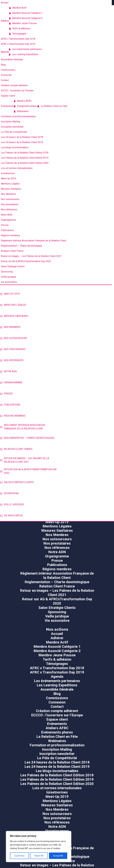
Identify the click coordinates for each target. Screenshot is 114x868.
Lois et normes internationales (57, 788)
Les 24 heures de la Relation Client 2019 (57, 767)
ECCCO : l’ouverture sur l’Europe (57, 715)
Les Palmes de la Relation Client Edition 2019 (57, 779)
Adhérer (57, 638)
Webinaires (21, 111)
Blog (57, 694)
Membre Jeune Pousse (23, 23)
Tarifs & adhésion (20, 28)
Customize (20, 856)
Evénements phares (26, 106)
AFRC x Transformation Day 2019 (57, 672)
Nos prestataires (13, 349)
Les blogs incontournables (57, 771)
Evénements (57, 724)
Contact (57, 707)
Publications (10, 405)
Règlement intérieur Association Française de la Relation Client (22, 427)
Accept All (58, 856)
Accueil (57, 634)
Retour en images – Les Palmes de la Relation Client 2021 (24, 460)
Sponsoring (9, 493)
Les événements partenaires (25, 49)
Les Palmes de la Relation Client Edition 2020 (57, 784)
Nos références (12, 360)
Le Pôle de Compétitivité (57, 758)
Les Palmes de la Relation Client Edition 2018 (57, 775)
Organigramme (11, 382)
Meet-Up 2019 (10, 294)
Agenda (57, 677)
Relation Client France (16, 449)
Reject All (39, 856)
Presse (6, 394)
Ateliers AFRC (23, 101)
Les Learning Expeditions (24, 54)
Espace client (57, 719)
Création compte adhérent (57, 711)
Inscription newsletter (57, 754)
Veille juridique (12, 504)
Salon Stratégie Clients (17, 482)
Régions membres (13, 416)
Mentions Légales (13, 305)
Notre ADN (8, 371)
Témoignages (18, 34)
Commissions (57, 698)
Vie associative (11, 516)
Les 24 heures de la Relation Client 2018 (57, 762)
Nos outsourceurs (14, 338)
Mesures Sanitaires (14, 316)
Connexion (57, 702)
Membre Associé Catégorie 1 (26, 13)
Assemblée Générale (57, 689)
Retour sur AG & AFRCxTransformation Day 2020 (28, 471)
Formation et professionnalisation (57, 745)
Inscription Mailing (57, 749)
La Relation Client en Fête (52, 106)
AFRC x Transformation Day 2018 (57, 668)
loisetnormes (57, 792)
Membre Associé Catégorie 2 (26, 18)
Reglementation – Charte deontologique (27, 438)
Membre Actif (18, 8)
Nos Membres (10, 327)
